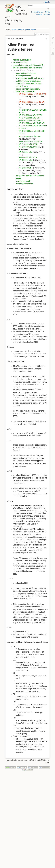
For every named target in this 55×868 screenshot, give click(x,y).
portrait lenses (22, 86)
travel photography (24, 181)
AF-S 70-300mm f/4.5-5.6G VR (31, 123)
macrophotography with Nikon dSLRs (28, 65)
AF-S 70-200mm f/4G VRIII (30, 118)
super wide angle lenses (26, 73)
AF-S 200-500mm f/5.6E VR (30, 141)
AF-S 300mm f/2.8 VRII (28, 147)
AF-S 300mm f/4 (25, 152)
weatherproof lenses (24, 184)
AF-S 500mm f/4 (25, 160)
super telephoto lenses (25, 91)
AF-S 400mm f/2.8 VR (28, 157)
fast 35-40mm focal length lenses (30, 78)
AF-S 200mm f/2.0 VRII (28, 144)
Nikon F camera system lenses (24, 30)
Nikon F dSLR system (22, 60)
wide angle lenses (23, 76)
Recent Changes (37, 12)
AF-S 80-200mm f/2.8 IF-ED (30, 121)
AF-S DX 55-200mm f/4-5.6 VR (32, 102)
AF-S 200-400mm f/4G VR (30, 136)
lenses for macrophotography (28, 89)
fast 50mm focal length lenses (28, 81)
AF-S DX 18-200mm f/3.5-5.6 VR (32, 94)
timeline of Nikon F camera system (27, 68)
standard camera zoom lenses (28, 84)
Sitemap (47, 15)
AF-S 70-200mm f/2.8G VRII (30, 115)
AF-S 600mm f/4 (25, 168)
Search (48, 9)
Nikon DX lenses (20, 63)
